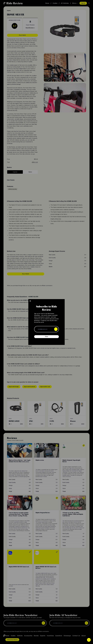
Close (46, 337)
